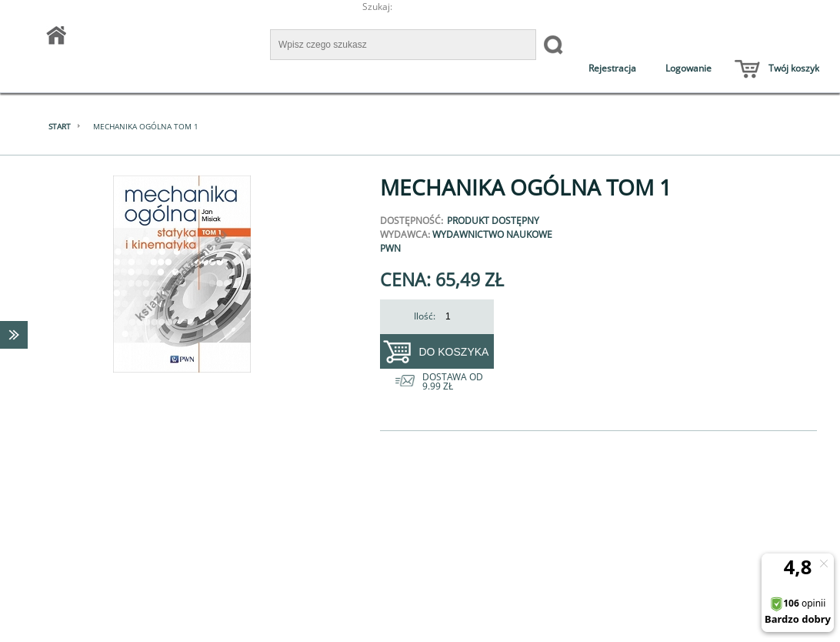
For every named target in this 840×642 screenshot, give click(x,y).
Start (60, 126)
